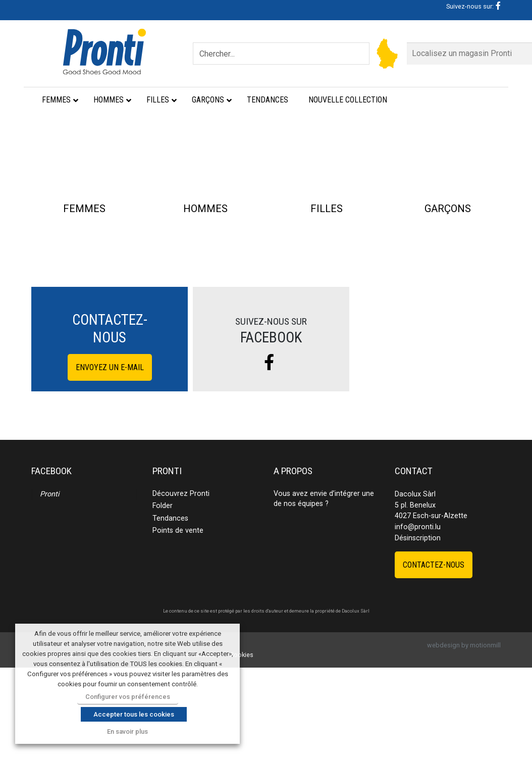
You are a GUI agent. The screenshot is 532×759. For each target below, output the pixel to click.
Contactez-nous (434, 656)
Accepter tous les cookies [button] (134, 714)
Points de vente (178, 622)
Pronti (49, 586)
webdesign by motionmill (464, 737)
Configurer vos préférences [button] (128, 697)
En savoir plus (127, 731)
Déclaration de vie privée (71, 746)
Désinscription (418, 629)
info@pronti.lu (418, 618)
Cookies (242, 746)
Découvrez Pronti (181, 585)
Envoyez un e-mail (110, 458)
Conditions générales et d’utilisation (168, 746)
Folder (163, 597)
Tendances (170, 609)
